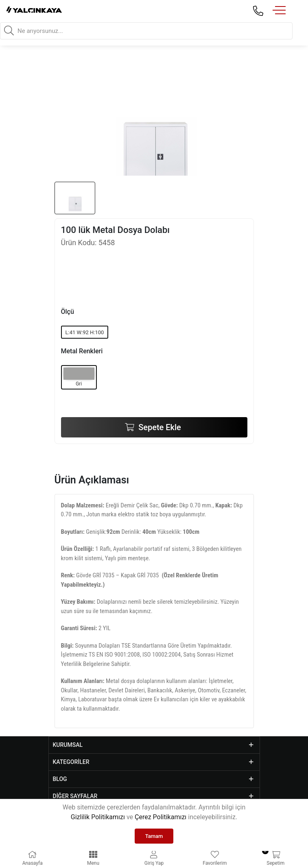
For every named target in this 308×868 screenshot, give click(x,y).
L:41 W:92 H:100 (85, 332)
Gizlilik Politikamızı (98, 817)
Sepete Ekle (159, 427)
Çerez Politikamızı (161, 817)
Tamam (154, 836)
